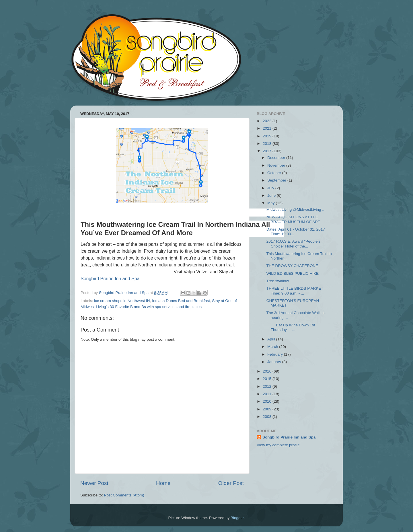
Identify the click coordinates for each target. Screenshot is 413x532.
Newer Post (94, 483)
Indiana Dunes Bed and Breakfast (181, 301)
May (271, 203)
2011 (268, 394)
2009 (268, 409)
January (275, 362)
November (277, 165)
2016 (268, 371)
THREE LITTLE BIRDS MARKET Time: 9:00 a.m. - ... (295, 291)
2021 (268, 128)
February (276, 354)
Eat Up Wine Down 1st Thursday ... (291, 327)
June (272, 195)
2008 (268, 417)
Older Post (231, 483)
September (277, 180)
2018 (268, 144)
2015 (268, 379)
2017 (268, 151)
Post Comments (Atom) (124, 495)
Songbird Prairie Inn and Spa (110, 279)
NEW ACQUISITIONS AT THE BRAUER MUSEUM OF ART (293, 219)
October (275, 173)
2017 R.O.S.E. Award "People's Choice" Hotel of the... (293, 244)
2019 (268, 136)
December (277, 158)
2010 (268, 401)
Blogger (237, 518)
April (272, 339)
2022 (268, 121)
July (271, 188)
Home (163, 483)
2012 (268, 386)
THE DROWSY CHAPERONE (292, 266)
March (273, 347)
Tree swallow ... (298, 281)
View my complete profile (278, 445)
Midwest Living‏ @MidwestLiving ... (296, 210)
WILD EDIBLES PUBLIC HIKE (293, 273)
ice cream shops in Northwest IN (122, 301)
